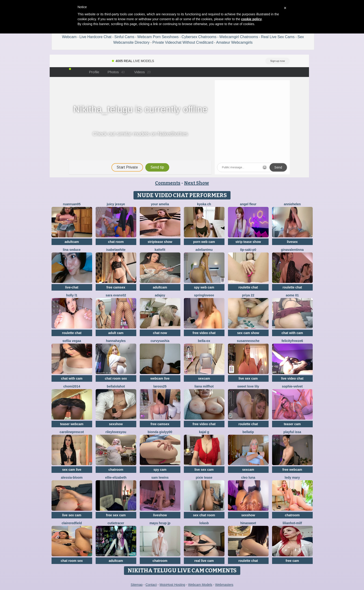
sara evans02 (116, 295)
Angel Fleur (248, 204)
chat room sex (116, 378)
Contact (151, 585)
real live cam (204, 561)
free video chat (204, 333)
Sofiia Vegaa (72, 341)
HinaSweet (248, 523)
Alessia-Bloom (72, 477)
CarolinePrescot (72, 432)
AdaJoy (160, 295)
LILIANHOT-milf (292, 523)
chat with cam (292, 333)
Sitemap (137, 585)
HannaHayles (116, 341)
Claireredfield (72, 523)
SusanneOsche (248, 341)
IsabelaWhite (116, 250)
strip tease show (248, 242)
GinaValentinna (292, 250)
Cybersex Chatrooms (199, 37)
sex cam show (248, 333)
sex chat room (204, 515)
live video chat (292, 378)
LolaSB (204, 523)
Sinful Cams (124, 37)
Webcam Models (200, 585)
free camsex (116, 287)
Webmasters (224, 585)
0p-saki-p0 (248, 250)
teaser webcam (72, 424)
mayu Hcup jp (160, 523)
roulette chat (248, 287)
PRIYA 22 (248, 295)
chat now (160, 333)
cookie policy (252, 19)
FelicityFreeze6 (292, 341)
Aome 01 (292, 295)
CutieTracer (116, 523)
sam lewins (160, 477)
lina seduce (72, 250)
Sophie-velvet (292, 386)
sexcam (204, 378)
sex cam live (72, 470)
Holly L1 (72, 295)
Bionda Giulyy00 (160, 432)
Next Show (197, 183)
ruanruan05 (72, 204)
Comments (168, 183)
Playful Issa (292, 432)
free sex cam (116, 515)
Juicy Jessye (116, 204)
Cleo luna (248, 477)
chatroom (116, 470)
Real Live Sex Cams (278, 37)
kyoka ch (204, 204)
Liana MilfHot (204, 386)
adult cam (116, 333)
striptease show (160, 242)
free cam (292, 561)
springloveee (204, 295)
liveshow (160, 515)
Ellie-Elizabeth (116, 477)
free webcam (292, 470)
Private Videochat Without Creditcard (183, 42)
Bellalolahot (116, 386)
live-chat (72, 287)
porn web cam (204, 242)
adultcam (72, 242)
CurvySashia (160, 341)
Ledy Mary (292, 477)
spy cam (160, 470)
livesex (292, 242)
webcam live (160, 378)
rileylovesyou (116, 432)
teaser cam (292, 424)
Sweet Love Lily (248, 386)
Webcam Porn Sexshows (158, 37)
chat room (116, 242)
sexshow (116, 424)
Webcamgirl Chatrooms (239, 37)
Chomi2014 (72, 386)
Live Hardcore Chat (95, 37)
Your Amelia (160, 204)
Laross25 (160, 386)
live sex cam (248, 378)
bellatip (248, 432)
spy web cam (204, 287)
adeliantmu (204, 250)
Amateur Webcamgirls (234, 42)
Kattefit (160, 250)
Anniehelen (292, 204)
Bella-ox (204, 341)
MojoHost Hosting (172, 585)
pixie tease (204, 477)
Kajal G (204, 432)
